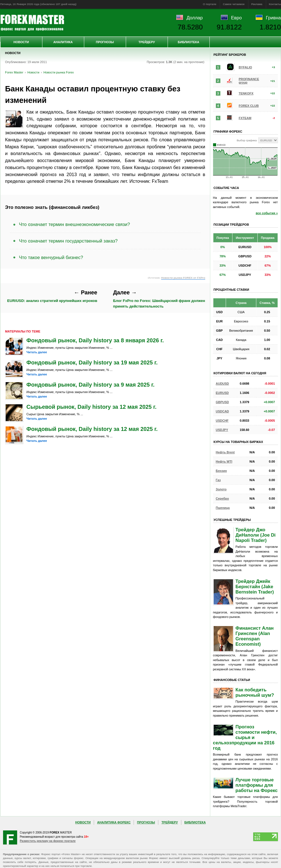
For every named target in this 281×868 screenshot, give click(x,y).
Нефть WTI (224, 461)
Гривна (273, 18)
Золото (221, 489)
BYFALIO (245, 67)
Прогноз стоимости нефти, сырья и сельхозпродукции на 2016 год (245, 737)
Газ (218, 480)
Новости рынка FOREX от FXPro (183, 278)
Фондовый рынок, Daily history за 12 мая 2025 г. (92, 429)
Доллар (195, 18)
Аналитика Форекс (114, 822)
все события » (267, 213)
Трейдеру (147, 42)
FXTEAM (245, 118)
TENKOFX (246, 93)
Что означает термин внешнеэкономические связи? (75, 224)
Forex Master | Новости (32, 23)
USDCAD (222, 411)
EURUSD (222, 393)
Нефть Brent (225, 452)
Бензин (221, 471)
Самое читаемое (234, 4)
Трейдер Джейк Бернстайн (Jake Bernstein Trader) (255, 587)
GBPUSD (222, 402)
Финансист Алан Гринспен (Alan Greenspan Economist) (255, 636)
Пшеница (223, 508)
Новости (21, 42)
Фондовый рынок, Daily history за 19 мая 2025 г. (92, 363)
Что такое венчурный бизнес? (51, 257)
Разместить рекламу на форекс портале (48, 841)
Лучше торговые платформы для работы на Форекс (257, 785)
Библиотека (188, 42)
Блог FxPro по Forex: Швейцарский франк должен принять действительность (159, 299)
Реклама (257, 4)
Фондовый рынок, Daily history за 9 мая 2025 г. (91, 385)
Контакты (275, 4)
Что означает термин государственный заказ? (68, 241)
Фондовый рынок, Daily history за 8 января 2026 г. (95, 340)
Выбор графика (247, 140)
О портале (210, 4)
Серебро (222, 498)
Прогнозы (105, 42)
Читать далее (37, 352)
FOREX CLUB (249, 106)
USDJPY (222, 430)
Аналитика (63, 42)
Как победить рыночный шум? (255, 692)
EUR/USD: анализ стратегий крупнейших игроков (52, 296)
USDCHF (222, 421)
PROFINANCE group (249, 81)
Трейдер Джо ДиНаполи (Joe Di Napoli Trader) (256, 535)
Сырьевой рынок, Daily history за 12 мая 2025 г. (91, 407)
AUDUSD (222, 384)
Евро (236, 18)
